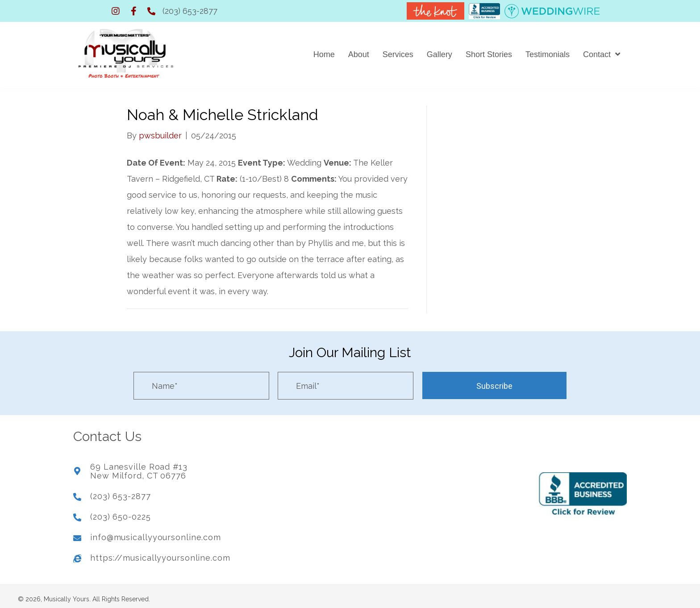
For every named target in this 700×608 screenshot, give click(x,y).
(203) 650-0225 (121, 512)
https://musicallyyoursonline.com (160, 553)
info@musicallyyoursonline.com (156, 533)
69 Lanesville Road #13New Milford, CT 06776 (139, 467)
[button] (116, 11)
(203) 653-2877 (190, 11)
